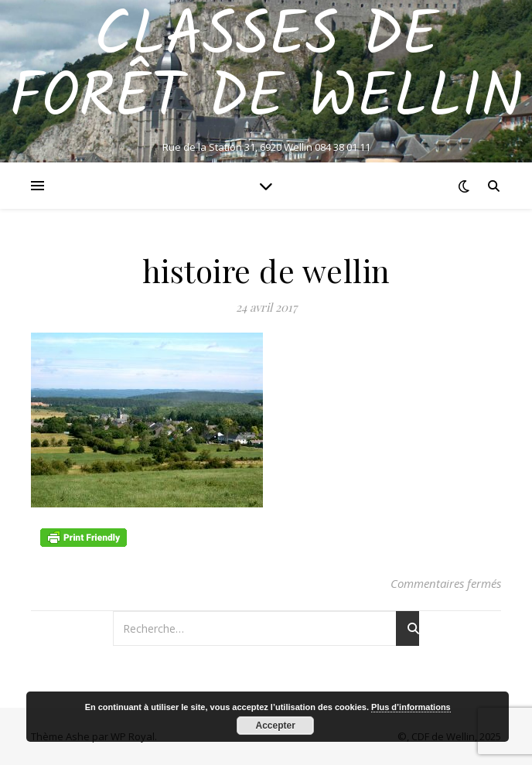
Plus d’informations (411, 707)
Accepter (276, 726)
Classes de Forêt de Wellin (266, 68)
